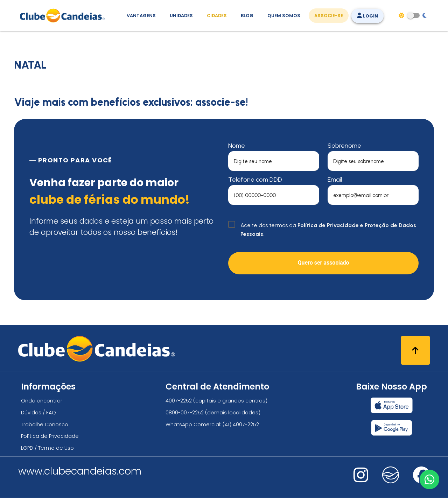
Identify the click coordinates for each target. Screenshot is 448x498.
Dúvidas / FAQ (38, 413)
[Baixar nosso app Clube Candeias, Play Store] (391, 428)
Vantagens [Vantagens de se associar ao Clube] (141, 16)
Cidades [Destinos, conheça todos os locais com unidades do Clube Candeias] (217, 16)
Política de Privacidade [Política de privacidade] (50, 436)
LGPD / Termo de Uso (47, 448)
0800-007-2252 (185, 413)
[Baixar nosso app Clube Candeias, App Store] (392, 405)
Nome (237, 146)
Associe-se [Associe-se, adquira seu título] (329, 16)
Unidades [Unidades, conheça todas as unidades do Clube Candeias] (181, 16)
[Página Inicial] (64, 15)
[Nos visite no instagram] (361, 480)
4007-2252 (179, 401)
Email (335, 180)
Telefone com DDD (255, 180)
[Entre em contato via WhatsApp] (429, 479)
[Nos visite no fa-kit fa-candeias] (391, 482)
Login (367, 16)
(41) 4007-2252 (241, 425)
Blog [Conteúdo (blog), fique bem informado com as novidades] (247, 16)
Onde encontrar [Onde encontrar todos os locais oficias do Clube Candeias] (42, 401)
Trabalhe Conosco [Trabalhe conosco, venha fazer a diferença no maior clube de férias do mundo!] (45, 425)
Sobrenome (344, 146)
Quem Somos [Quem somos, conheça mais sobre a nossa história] (284, 16)
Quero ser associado (323, 263)
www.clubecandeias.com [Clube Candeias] (80, 471)
